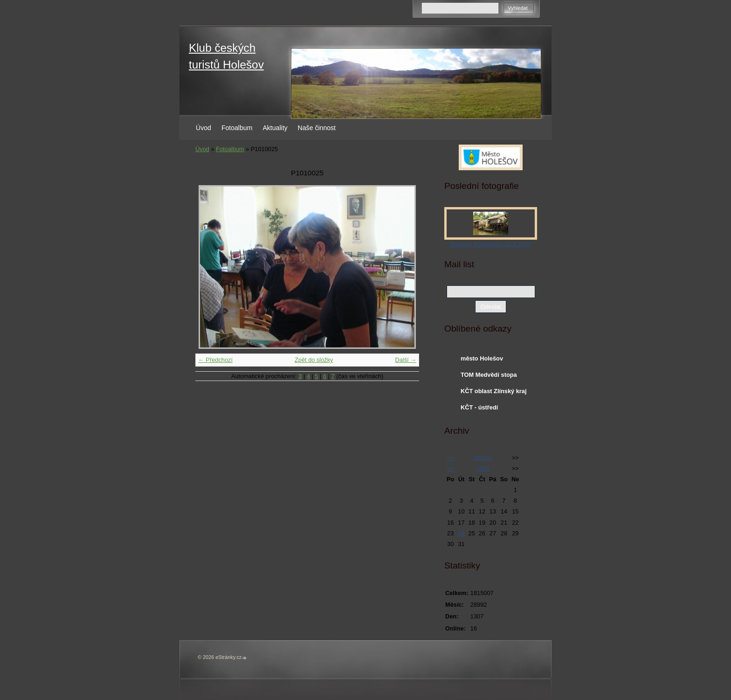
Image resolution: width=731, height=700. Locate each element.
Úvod (203, 128)
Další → (406, 360)
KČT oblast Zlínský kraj (494, 391)
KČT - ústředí (479, 407)
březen (483, 458)
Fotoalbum (237, 128)
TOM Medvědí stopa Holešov (489, 377)
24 (461, 533)
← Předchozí (215, 360)
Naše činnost (317, 128)
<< (451, 458)
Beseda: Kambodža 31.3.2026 (490, 244)
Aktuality (275, 128)
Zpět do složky (314, 360)
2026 (483, 468)
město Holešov (482, 358)
